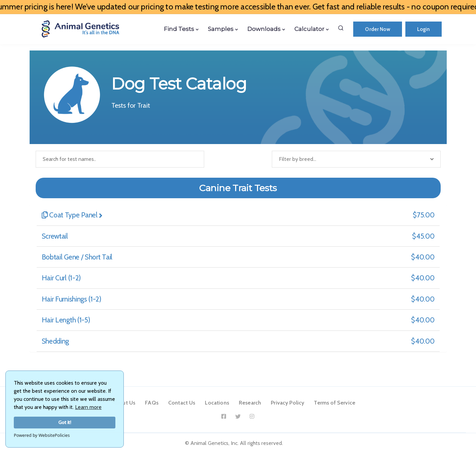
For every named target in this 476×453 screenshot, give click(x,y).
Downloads (264, 29)
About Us (124, 403)
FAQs (152, 403)
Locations (217, 403)
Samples (221, 29)
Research (250, 403)
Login (424, 29)
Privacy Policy (287, 403)
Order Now (377, 29)
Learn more (88, 407)
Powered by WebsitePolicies (42, 435)
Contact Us (182, 403)
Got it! (65, 422)
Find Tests (179, 29)
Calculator (309, 29)
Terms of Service (335, 403)
